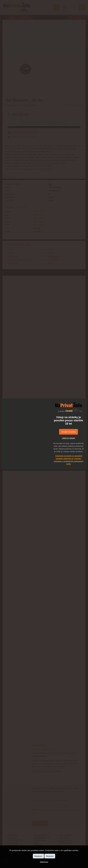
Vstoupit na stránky (68, 432)
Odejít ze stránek (69, 438)
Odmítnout (44, 862)
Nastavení (38, 856)
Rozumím (50, 856)
